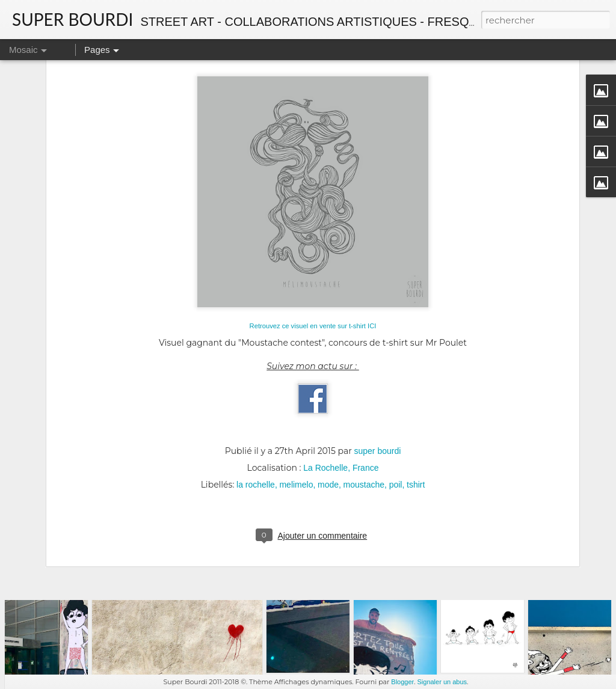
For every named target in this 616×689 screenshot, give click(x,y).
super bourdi (378, 358)
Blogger (402, 682)
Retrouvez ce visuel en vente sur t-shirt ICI (313, 233)
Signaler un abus (442, 682)
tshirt (416, 391)
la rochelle (256, 391)
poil (396, 391)
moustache (364, 391)
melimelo (296, 391)
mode (328, 391)
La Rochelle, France (341, 375)
